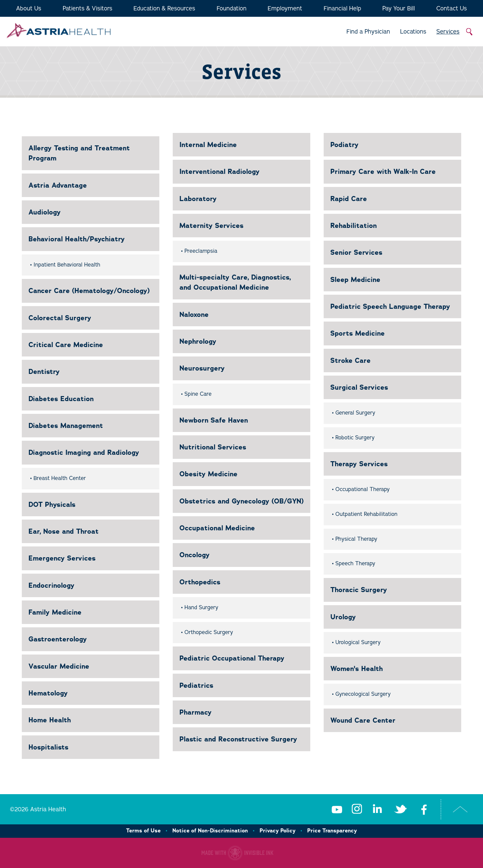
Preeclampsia (201, 251)
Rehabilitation (354, 226)
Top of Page (460, 809)
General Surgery (355, 413)
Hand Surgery (201, 608)
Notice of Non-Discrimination (210, 831)
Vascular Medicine (59, 666)
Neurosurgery (202, 368)
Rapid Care (349, 199)
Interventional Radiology (220, 172)
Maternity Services (211, 226)
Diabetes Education (61, 399)
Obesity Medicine (208, 474)
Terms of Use (143, 831)
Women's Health (357, 669)
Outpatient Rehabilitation (366, 514)
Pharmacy (196, 712)
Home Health (50, 720)
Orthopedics (200, 582)
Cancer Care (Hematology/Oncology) (89, 291)
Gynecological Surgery (363, 694)
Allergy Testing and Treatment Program (79, 153)
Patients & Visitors (88, 8)
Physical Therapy (356, 539)
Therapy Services (359, 464)
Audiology (45, 212)
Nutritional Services (213, 447)
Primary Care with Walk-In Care (383, 172)
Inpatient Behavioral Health (67, 265)
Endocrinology (51, 585)
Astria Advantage (58, 185)
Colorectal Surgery (60, 318)
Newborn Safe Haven (214, 420)
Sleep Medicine (355, 280)
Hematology (48, 693)
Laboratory (198, 199)
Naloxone (194, 315)
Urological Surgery (358, 642)
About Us (29, 8)
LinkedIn (377, 809)
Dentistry (44, 372)
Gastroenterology (58, 639)
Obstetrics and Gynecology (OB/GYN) (241, 501)
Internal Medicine (208, 145)
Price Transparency (332, 831)
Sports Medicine (358, 333)
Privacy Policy (278, 831)
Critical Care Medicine (66, 345)
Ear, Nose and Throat (64, 531)
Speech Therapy (355, 564)
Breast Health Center (60, 478)
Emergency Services (62, 558)
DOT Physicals (52, 504)
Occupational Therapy (363, 489)
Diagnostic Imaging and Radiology (84, 452)
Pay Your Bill (399, 8)
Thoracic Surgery (359, 590)
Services (448, 32)
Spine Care (198, 394)
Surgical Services (359, 387)
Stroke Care (351, 360)
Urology (343, 617)
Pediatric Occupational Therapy (232, 658)
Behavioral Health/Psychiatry (77, 239)
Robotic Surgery (355, 438)
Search (470, 32)
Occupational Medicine (217, 528)
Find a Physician (368, 32)
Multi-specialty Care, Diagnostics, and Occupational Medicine (235, 282)
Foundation (232, 8)
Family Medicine (55, 612)
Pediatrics (196, 685)
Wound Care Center (363, 720)
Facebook (424, 809)
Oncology (195, 555)
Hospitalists (48, 747)
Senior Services (356, 252)
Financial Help (342, 8)
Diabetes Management (66, 426)
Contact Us (452, 8)
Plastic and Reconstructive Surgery (238, 739)
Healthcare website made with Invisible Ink (237, 853)
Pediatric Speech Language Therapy (390, 306)
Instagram (357, 809)
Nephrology (198, 341)
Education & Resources (164, 8)
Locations (413, 32)
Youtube (337, 809)
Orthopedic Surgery (209, 632)
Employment (285, 8)
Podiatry (344, 145)
